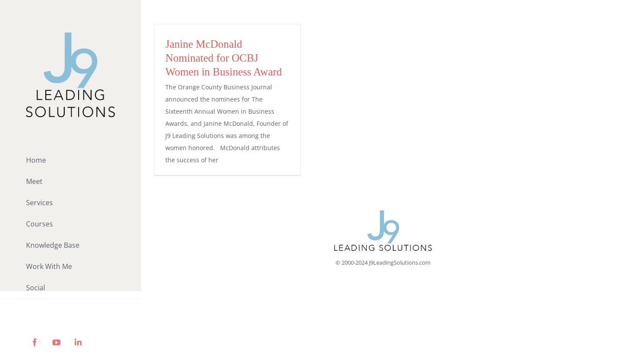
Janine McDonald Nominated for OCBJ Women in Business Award (224, 58)
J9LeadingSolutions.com (400, 262)
